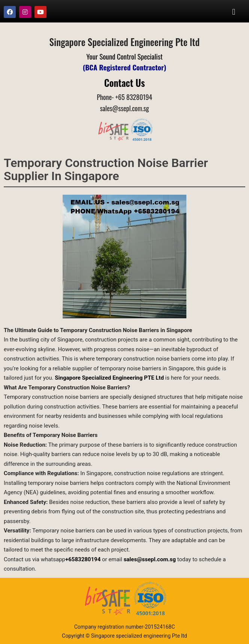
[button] (234, 12)
